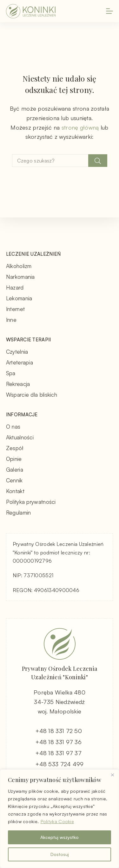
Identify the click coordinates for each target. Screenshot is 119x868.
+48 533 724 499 (60, 764)
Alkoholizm (19, 266)
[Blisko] (112, 775)
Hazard (15, 287)
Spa (11, 373)
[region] (60, 819)
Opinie (14, 459)
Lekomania (19, 298)
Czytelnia (17, 352)
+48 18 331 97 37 (58, 753)
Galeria (15, 470)
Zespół (15, 448)
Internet (15, 309)
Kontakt (15, 491)
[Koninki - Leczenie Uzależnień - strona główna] (31, 11)
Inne (11, 320)
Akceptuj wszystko (60, 837)
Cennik (14, 480)
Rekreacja (18, 384)
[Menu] (109, 11)
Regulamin (19, 513)
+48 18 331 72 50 (59, 731)
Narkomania (20, 277)
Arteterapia (20, 362)
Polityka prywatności (31, 502)
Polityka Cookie (57, 821)
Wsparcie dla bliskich (32, 395)
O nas (13, 427)
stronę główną (80, 127)
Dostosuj (60, 854)
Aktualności (20, 437)
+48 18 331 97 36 (58, 742)
